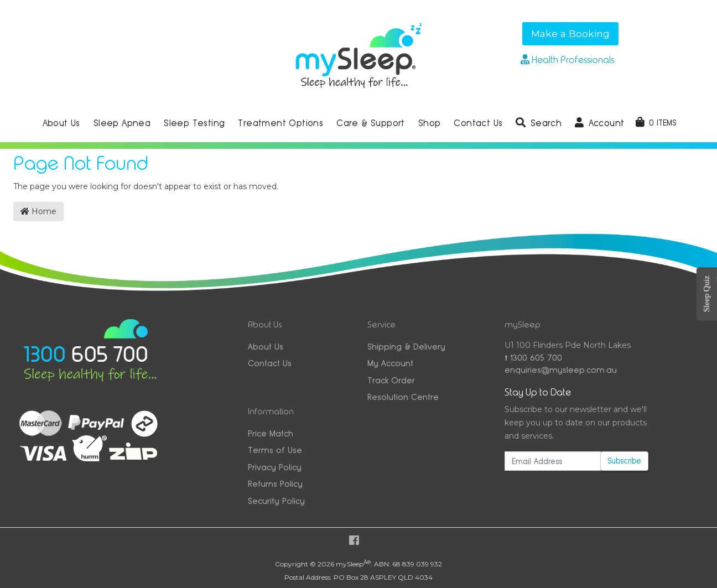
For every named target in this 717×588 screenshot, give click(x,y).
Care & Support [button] (371, 123)
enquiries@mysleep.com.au (561, 370)
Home (38, 211)
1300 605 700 (533, 358)
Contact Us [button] (478, 123)
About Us (266, 347)
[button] (539, 123)
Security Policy (276, 501)
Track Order (391, 380)
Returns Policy (275, 484)
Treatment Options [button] (280, 123)
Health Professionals (567, 60)
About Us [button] (61, 123)
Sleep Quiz (706, 294)
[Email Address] (553, 461)
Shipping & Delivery (406, 347)
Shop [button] (430, 123)
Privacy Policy (275, 467)
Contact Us (270, 363)
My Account (390, 363)
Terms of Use (275, 450)
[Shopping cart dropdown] (656, 123)
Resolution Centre (403, 397)
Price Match (271, 433)
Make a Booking (570, 33)
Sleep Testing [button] (194, 123)
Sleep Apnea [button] (122, 123)
